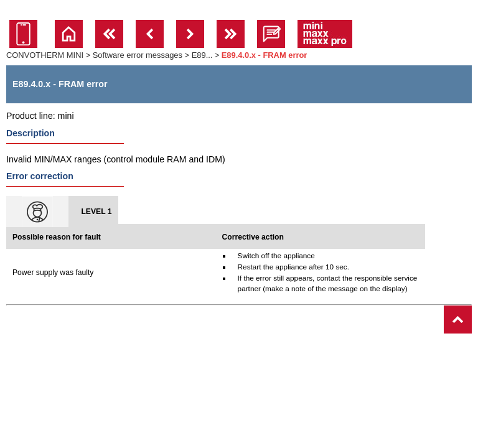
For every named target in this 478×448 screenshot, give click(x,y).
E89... (202, 55)
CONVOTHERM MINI (45, 55)
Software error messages (138, 55)
